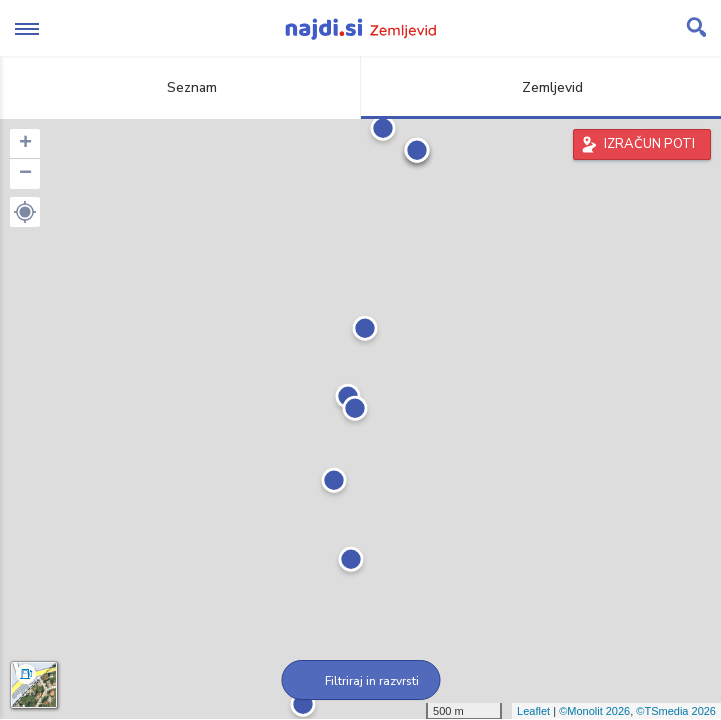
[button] (25, 212)
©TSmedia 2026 (676, 711)
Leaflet (533, 711)
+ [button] (25, 144)
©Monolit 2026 (594, 711)
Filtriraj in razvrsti (360, 681)
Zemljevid (541, 87)
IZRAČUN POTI (649, 144)
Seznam (180, 87)
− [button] (25, 174)
